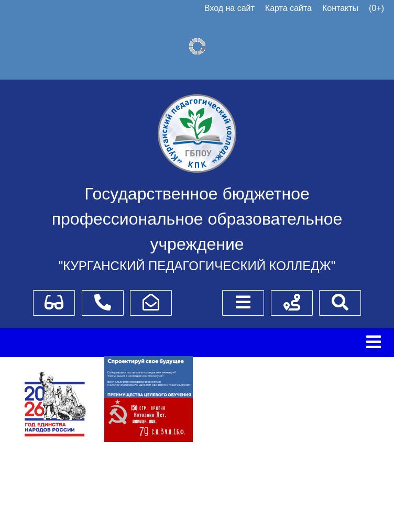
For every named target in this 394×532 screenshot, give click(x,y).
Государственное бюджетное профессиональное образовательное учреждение (197, 219)
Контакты (340, 8)
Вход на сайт (229, 8)
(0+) (376, 8)
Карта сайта (288, 8)
